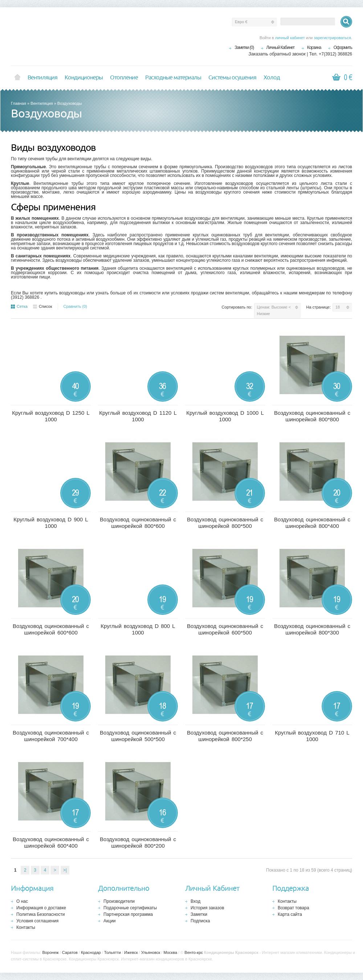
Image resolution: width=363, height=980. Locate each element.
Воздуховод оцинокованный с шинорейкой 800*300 (312, 629)
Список (43, 306)
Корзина (314, 47)
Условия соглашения (37, 921)
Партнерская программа (128, 914)
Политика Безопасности (40, 914)
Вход (195, 901)
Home (17, 78)
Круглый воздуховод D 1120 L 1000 (138, 416)
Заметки (199, 914)
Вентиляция (42, 78)
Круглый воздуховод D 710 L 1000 (312, 736)
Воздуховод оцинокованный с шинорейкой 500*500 (138, 736)
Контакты (26, 927)
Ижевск (131, 952)
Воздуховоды (70, 103)
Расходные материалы (173, 78)
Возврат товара (293, 908)
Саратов (70, 952)
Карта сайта (290, 914)
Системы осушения (232, 78)
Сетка (19, 306)
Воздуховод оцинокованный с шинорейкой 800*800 (312, 416)
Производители (119, 901)
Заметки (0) (244, 47)
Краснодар (91, 952)
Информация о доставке (41, 908)
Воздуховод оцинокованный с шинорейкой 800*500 (225, 523)
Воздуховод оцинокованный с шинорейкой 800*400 (312, 523)
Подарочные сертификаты (130, 908)
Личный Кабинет (281, 47)
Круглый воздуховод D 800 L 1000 (138, 629)
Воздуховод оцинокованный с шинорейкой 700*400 (51, 736)
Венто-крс (194, 952)
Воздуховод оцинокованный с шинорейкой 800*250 (225, 736)
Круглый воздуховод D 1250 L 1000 (51, 416)
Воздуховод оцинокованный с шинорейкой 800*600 (138, 523)
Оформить (343, 47)
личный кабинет (290, 38)
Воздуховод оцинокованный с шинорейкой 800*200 (138, 842)
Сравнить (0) (76, 306)
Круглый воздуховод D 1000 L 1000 (225, 416)
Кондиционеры (84, 78)
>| (65, 870)
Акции (110, 921)
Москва (170, 952)
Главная (19, 103)
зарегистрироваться (333, 38)
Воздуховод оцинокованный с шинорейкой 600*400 (51, 842)
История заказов (207, 908)
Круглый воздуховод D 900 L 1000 (51, 523)
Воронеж (50, 952)
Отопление (124, 78)
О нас (22, 901)
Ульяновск (151, 952)
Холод (272, 78)
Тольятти (113, 952)
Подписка (200, 921)
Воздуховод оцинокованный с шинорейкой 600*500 (225, 629)
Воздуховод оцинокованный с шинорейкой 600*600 (51, 629)
